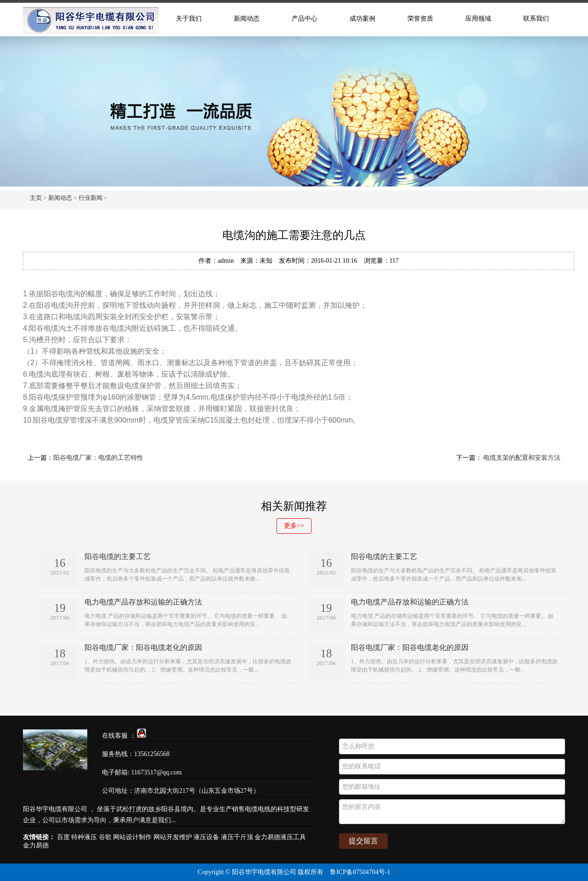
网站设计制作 (132, 837)
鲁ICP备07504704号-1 (360, 872)
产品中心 (305, 19)
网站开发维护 (173, 837)
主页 (36, 198)
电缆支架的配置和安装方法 (521, 458)
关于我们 (189, 19)
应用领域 (478, 19)
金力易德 (36, 845)
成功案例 (362, 19)
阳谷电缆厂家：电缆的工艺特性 (98, 458)
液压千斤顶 (237, 837)
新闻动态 (247, 19)
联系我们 (536, 19)
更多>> (294, 526)
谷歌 (105, 837)
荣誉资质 (420, 19)
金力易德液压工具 (280, 837)
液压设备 (206, 837)
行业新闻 (90, 198)
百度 (63, 837)
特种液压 (84, 837)
